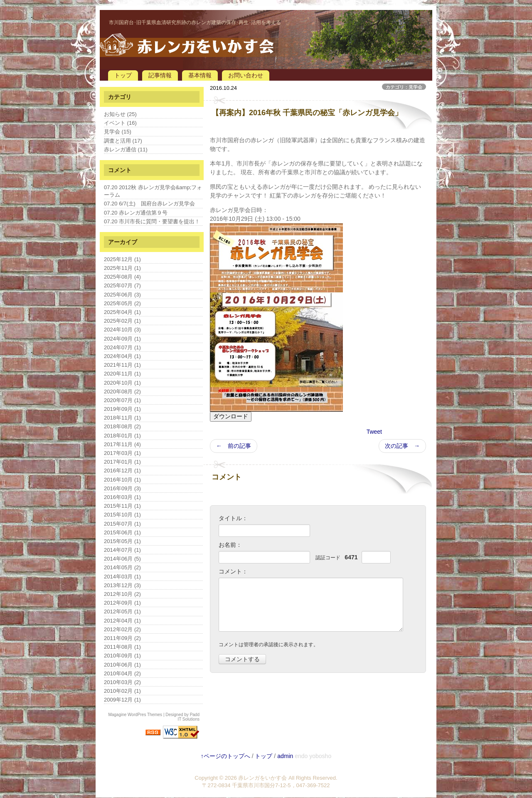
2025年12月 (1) (122, 259)
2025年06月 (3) (122, 295)
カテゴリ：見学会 (404, 87)
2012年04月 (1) (122, 621)
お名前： (230, 545)
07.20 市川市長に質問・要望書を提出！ (152, 221)
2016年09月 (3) (122, 488)
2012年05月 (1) (122, 611)
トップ (123, 75)
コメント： (233, 571)
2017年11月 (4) (122, 444)
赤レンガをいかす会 (262, 778)
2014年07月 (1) (122, 550)
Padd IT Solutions (188, 717)
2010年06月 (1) (122, 665)
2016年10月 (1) (122, 480)
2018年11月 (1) (122, 418)
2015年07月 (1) (122, 524)
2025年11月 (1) (122, 268)
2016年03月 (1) (122, 497)
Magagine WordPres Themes (135, 715)
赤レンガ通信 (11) (126, 149)
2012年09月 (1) (122, 603)
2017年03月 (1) (122, 453)
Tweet (374, 432)
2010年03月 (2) (122, 682)
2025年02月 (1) (122, 321)
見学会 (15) (118, 132)
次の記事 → (402, 446)
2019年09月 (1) (122, 409)
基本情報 (200, 75)
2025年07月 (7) (122, 285)
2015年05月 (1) (122, 541)
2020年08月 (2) (122, 392)
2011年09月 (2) (122, 638)
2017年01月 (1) (122, 462)
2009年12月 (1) (122, 700)
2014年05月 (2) (122, 567)
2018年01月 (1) (122, 436)
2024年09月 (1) (122, 339)
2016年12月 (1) (122, 471)
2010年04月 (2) (122, 673)
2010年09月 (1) (122, 656)
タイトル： (233, 518)
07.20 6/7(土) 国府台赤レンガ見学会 (149, 204)
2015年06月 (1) (122, 532)
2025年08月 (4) (122, 277)
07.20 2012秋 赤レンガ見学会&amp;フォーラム (153, 191)
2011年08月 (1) (122, 647)
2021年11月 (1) (122, 365)
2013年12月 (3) (122, 585)
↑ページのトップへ (225, 756)
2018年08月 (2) (122, 426)
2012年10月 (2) (122, 594)
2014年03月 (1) (122, 577)
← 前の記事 (234, 446)
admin (285, 756)
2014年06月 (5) (122, 559)
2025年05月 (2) (122, 303)
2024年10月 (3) (122, 330)
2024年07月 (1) (122, 347)
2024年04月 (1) (122, 356)
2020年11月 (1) (122, 374)
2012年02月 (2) (122, 629)
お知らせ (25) (120, 114)
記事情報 (160, 75)
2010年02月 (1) (122, 691)
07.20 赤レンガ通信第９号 (136, 213)
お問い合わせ (246, 75)
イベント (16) (120, 123)
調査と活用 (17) (123, 141)
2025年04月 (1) (122, 312)
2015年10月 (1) (122, 515)
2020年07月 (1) (122, 400)
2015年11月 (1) (122, 506)
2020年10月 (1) (122, 383)
